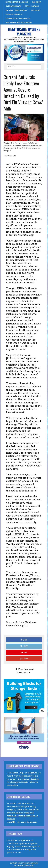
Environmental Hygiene (13, 6)
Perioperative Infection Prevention (18, 18)
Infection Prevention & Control (17, 2)
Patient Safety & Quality (14, 14)
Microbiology (36, 10)
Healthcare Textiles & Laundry (16, 10)
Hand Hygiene (36, 2)
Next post (23, 672)
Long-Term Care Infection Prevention (19, 22)
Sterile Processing (32, 6)
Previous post (25, 669)
